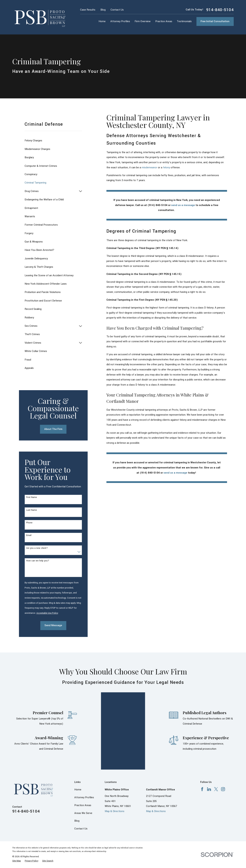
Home (78, 763)
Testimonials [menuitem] (184, 21)
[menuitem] (53, 141)
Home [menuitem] (102, 21)
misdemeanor (149, 168)
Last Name (32, 510)
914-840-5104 (220, 10)
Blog (103, 10)
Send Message (53, 625)
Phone (29, 523)
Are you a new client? (37, 548)
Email (29, 535)
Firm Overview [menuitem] (143, 21)
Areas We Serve (83, 787)
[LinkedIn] (209, 763)
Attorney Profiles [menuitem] (120, 21)
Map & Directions (115, 785)
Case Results (88, 10)
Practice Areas (83, 779)
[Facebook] (202, 763)
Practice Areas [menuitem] (164, 21)
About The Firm (53, 429)
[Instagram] (223, 763)
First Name (32, 497)
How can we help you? (38, 561)
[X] (216, 763)
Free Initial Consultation (215, 21)
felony (166, 168)
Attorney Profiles (84, 771)
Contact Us (117, 10)
